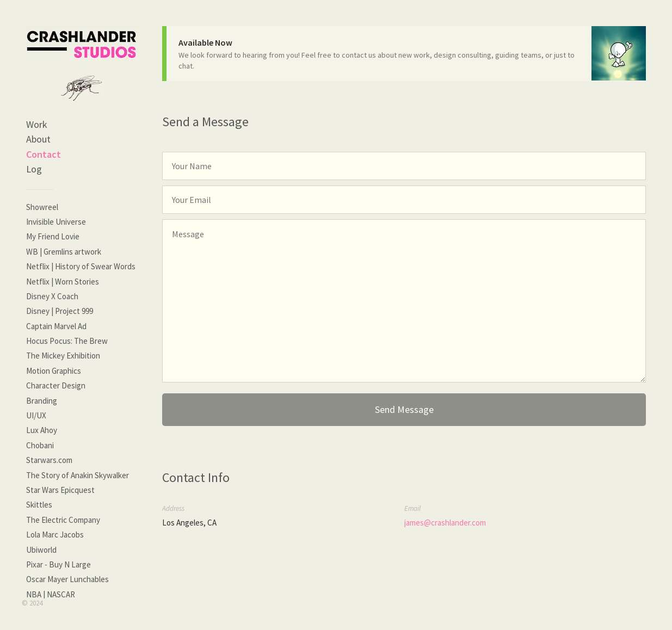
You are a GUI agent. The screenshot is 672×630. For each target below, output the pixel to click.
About (38, 139)
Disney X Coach (52, 296)
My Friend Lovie (53, 236)
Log (34, 169)
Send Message (404, 409)
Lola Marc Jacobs (55, 535)
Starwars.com (49, 460)
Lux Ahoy (42, 430)
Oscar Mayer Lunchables (67, 579)
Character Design (56, 385)
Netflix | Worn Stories (63, 282)
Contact (44, 154)
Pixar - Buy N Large (58, 564)
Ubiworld (41, 550)
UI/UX (36, 415)
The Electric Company (63, 520)
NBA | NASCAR (51, 594)
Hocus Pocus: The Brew (67, 341)
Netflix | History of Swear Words (81, 266)
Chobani (40, 445)
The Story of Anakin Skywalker (78, 475)
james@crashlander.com (445, 523)
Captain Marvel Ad (56, 326)
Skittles (39, 505)
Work (37, 124)
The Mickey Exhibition (63, 356)
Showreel (42, 207)
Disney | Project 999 (60, 311)
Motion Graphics (54, 371)
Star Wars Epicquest (60, 490)
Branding (42, 401)
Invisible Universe (56, 222)
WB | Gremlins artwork (64, 252)
